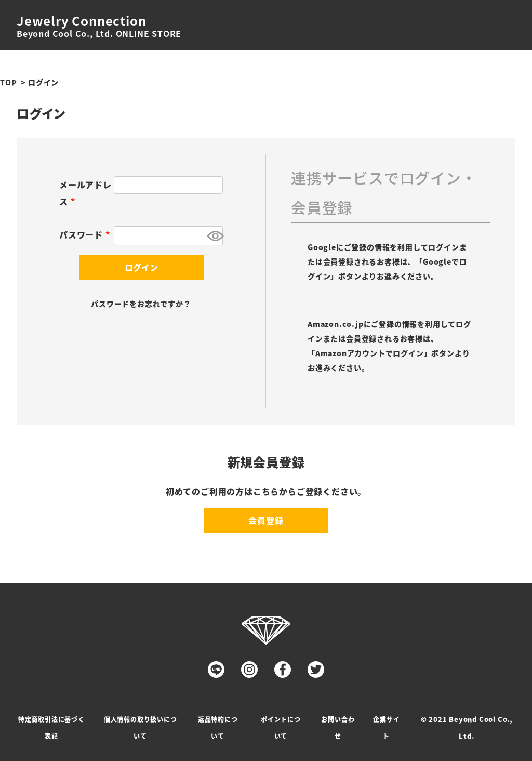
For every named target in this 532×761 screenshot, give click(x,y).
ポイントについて (281, 727)
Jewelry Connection (81, 21)
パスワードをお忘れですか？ (141, 304)
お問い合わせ (338, 727)
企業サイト (386, 727)
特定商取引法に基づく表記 (51, 727)
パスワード (87, 234)
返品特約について (218, 727)
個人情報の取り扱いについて (141, 727)
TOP (8, 82)
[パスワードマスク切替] (213, 236)
